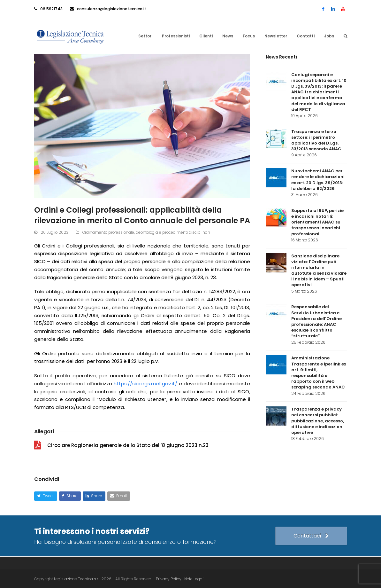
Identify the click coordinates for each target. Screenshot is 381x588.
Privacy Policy (169, 578)
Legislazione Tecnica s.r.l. (77, 578)
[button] (345, 36)
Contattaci (311, 535)
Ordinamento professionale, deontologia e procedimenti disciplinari (146, 232)
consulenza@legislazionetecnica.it (112, 9)
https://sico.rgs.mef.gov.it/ (145, 383)
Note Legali (194, 578)
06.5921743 (51, 9)
